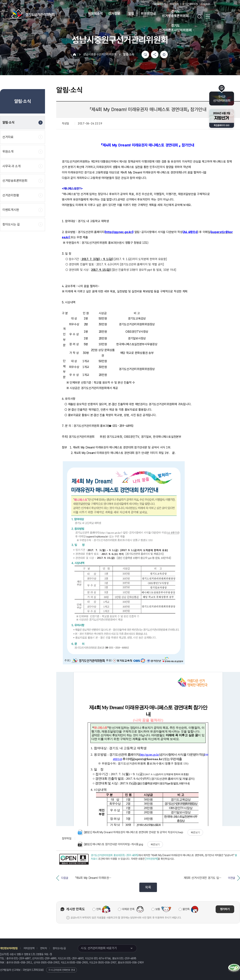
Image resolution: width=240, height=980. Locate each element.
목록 (148, 887)
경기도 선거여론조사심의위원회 (175, 28)
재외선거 (174, 4)
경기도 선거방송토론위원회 (175, 13)
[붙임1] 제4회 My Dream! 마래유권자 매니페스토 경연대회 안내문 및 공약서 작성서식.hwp (130, 832)
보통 (158, 909)
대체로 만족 (128, 909)
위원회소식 (95, 13)
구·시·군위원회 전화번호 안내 (61, 970)
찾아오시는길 (59, 948)
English (206, 4)
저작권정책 (29, 948)
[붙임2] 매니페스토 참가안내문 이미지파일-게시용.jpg (110, 844)
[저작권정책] (151, 859)
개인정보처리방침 (9, 948)
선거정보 (114, 13)
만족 (99, 909)
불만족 (186, 909)
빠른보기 (195, 832)
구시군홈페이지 (190, 4)
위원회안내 (148, 13)
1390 (35, 970)
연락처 (43, 948)
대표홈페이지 (159, 4)
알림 (131, 13)
